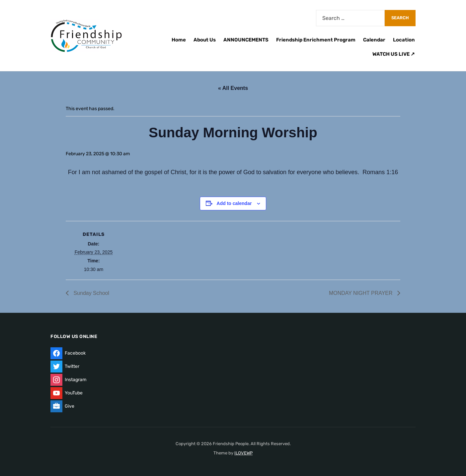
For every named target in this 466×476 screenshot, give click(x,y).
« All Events (233, 88)
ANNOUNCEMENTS (246, 40)
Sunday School (91, 293)
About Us (205, 40)
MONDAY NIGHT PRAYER (361, 293)
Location (404, 40)
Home (179, 40)
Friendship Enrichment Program (316, 40)
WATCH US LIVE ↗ (394, 54)
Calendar (374, 40)
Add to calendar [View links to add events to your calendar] (234, 203)
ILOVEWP (243, 453)
